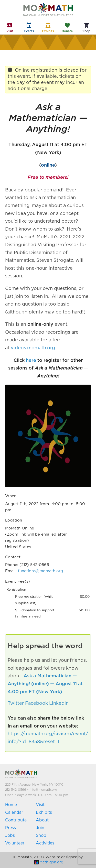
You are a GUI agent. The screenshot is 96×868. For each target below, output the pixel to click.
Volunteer (15, 843)
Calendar (14, 812)
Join (40, 828)
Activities (45, 843)
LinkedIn (59, 703)
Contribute (16, 820)
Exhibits (44, 812)
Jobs (10, 836)
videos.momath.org (33, 348)
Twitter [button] (16, 703)
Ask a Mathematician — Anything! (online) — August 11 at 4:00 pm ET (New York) (45, 684)
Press (10, 828)
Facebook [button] (36, 703)
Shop (41, 836)
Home (11, 805)
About (42, 820)
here (31, 361)
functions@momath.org (40, 571)
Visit (40, 805)
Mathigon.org (49, 862)
